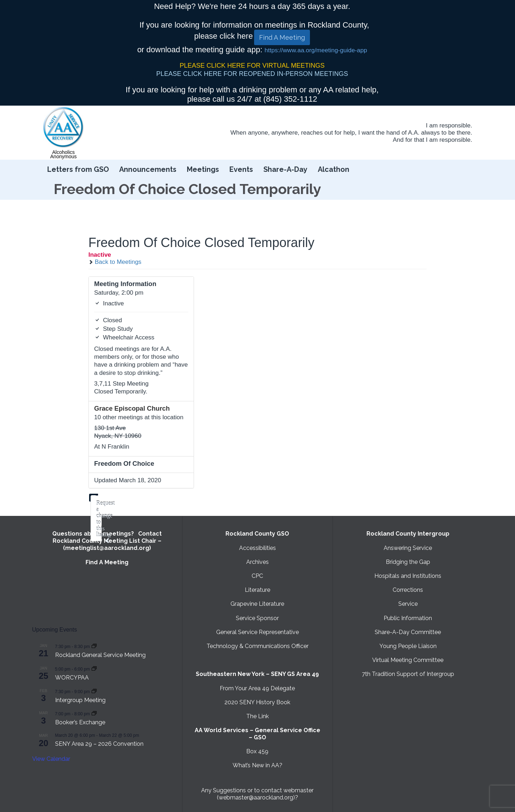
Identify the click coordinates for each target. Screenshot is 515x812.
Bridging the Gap (408, 562)
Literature (257, 590)
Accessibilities (257, 548)
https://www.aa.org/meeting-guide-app (316, 50)
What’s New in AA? (257, 765)
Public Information (408, 618)
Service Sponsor (257, 618)
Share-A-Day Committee (408, 632)
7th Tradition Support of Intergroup (408, 674)
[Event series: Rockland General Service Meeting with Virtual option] (94, 646)
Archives (257, 562)
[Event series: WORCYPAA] (94, 669)
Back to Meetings (115, 262)
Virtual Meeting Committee (408, 660)
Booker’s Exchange (80, 722)
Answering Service (408, 548)
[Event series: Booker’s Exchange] (94, 713)
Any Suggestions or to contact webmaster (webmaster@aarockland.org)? (257, 794)
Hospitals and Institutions (408, 576)
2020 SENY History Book (257, 702)
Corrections (408, 590)
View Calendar (51, 759)
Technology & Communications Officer (257, 646)
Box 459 (257, 751)
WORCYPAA (72, 678)
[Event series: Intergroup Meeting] (94, 691)
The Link (257, 716)
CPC (257, 576)
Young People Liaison (408, 646)
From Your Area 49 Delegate (257, 688)
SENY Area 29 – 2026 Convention (99, 744)
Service (408, 604)
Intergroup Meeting (80, 700)
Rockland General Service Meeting (100, 655)
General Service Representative (257, 632)
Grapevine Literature (257, 604)
